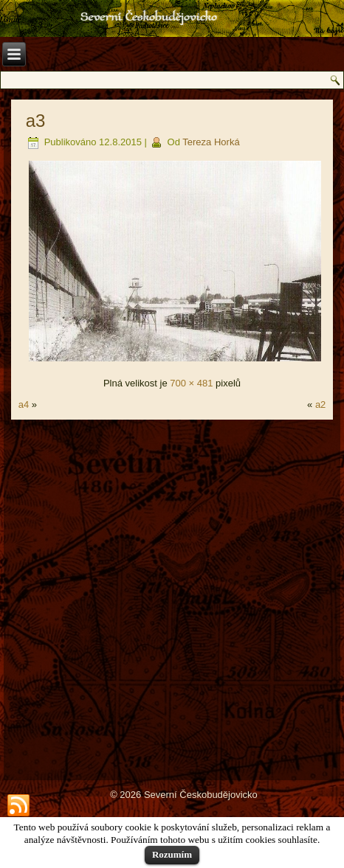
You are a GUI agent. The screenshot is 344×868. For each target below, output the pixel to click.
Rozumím (172, 854)
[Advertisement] (172, 599)
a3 (36, 121)
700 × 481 (191, 383)
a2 (320, 405)
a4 (24, 405)
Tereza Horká (211, 142)
